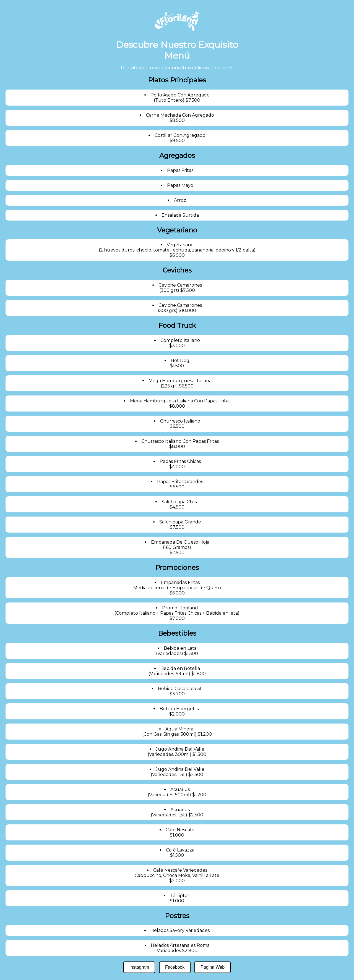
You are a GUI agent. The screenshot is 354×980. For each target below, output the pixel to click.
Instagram (139, 967)
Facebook (175, 967)
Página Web (213, 967)
